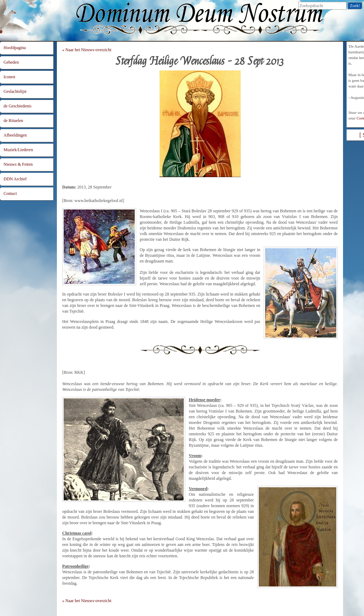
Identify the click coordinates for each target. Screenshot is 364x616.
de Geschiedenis (17, 106)
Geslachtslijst (15, 91)
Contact (10, 193)
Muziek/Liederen (18, 150)
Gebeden (11, 62)
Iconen (9, 77)
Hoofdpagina (15, 48)
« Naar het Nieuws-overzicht (87, 50)
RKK (79, 372)
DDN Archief (15, 179)
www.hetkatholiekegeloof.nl (98, 201)
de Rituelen (13, 121)
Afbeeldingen (15, 135)
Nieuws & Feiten (18, 164)
